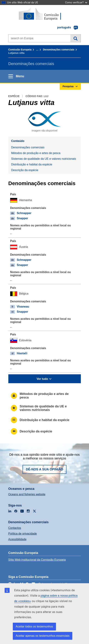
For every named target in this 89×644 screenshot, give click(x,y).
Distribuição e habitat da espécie (32, 164)
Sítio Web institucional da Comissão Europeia (37, 560)
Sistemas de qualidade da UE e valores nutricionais (44, 159)
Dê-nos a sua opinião (44, 469)
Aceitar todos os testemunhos (34, 627)
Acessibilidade (17, 539)
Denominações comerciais (59, 50)
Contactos (15, 528)
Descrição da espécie (25, 170)
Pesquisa (75, 38)
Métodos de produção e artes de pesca (36, 153)
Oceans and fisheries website (27, 494)
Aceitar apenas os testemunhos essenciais (43, 636)
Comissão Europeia (20, 50)
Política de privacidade (23, 534)
